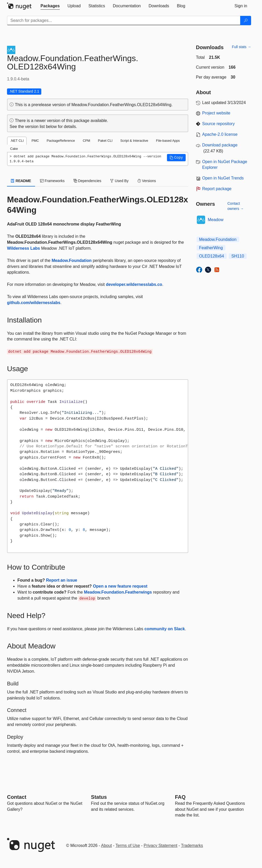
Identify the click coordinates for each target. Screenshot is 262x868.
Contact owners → (236, 206)
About (106, 846)
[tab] (50, 6)
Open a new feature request (120, 586)
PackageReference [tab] (61, 141)
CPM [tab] (86, 141)
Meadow (216, 220)
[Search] (246, 21)
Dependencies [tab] (87, 181)
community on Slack (165, 629)
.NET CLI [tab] (17, 141)
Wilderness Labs (23, 248)
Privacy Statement (160, 846)
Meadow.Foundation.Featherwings (118, 592)
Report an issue (62, 580)
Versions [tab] (147, 181)
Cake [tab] (14, 149)
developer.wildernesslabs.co (134, 284)
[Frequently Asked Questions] (180, 797)
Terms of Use (128, 846)
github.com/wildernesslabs (34, 303)
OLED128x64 (212, 256)
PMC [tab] (35, 141)
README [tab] (21, 181)
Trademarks (192, 846)
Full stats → (241, 47)
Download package (220, 145)
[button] (176, 158)
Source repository (219, 124)
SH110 (238, 256)
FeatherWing (211, 248)
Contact (17, 797)
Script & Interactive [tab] (134, 141)
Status (99, 797)
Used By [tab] (119, 181)
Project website (216, 113)
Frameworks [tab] (52, 181)
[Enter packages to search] (124, 21)
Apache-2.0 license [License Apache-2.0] (220, 134)
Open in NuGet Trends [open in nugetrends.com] (223, 178)
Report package (217, 189)
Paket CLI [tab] (105, 141)
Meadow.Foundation (72, 261)
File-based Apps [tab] (168, 141)
